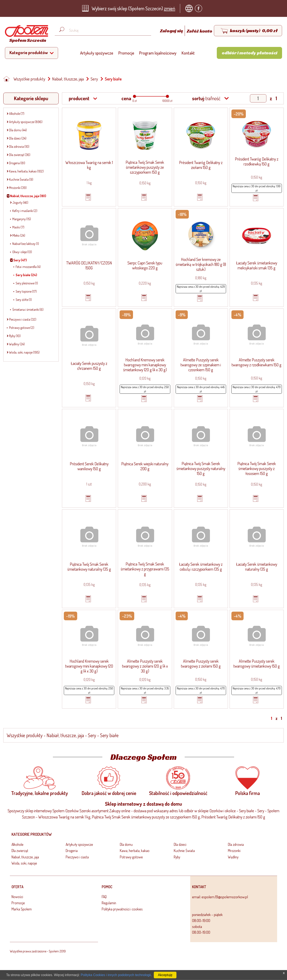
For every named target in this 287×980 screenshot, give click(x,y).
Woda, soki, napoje (24, 863)
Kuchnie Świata (184, 851)
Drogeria (72, 851)
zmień (170, 8)
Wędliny (233, 857)
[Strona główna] (26, 34)
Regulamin (109, 903)
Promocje (126, 53)
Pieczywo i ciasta (77, 857)
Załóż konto (199, 31)
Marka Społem (22, 909)
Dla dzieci (180, 844)
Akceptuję (165, 975)
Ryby (177, 857)
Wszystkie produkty (29, 79)
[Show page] (258, 98)
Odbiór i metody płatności (250, 53)
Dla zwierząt (20, 851)
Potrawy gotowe (131, 857)
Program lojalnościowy (158, 53)
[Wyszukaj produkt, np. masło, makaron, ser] (106, 30)
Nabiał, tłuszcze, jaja (68, 79)
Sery (94, 79)
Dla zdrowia (236, 844)
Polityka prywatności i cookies (122, 909)
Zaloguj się (172, 31)
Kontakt (188, 53)
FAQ (104, 897)
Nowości (17, 897)
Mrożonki (234, 851)
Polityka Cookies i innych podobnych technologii (116, 975)
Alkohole (17, 844)
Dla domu (126, 844)
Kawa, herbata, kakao (135, 851)
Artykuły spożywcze (97, 53)
